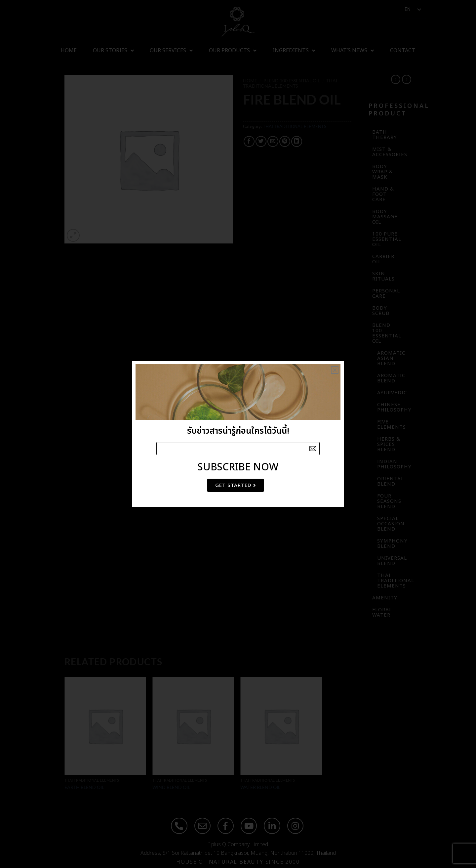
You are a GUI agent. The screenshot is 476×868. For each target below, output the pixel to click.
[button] (335, 370)
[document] (238, 434)
